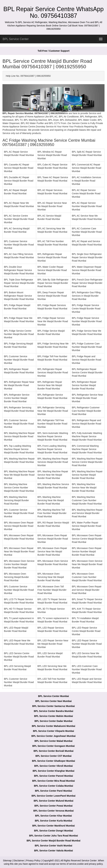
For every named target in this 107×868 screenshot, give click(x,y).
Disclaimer (19, 861)
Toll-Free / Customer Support (54, 51)
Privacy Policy (33, 861)
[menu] (101, 39)
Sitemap (7, 861)
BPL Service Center (16, 39)
